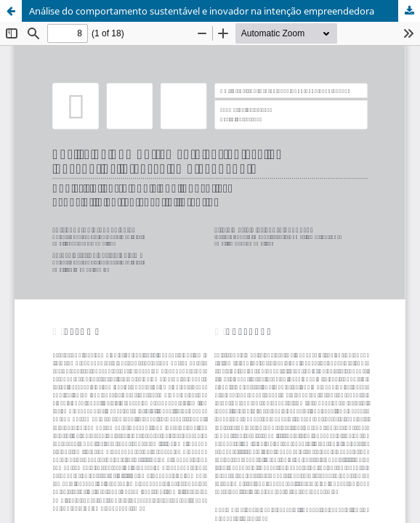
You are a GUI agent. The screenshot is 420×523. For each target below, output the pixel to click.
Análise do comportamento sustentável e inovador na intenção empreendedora (202, 11)
